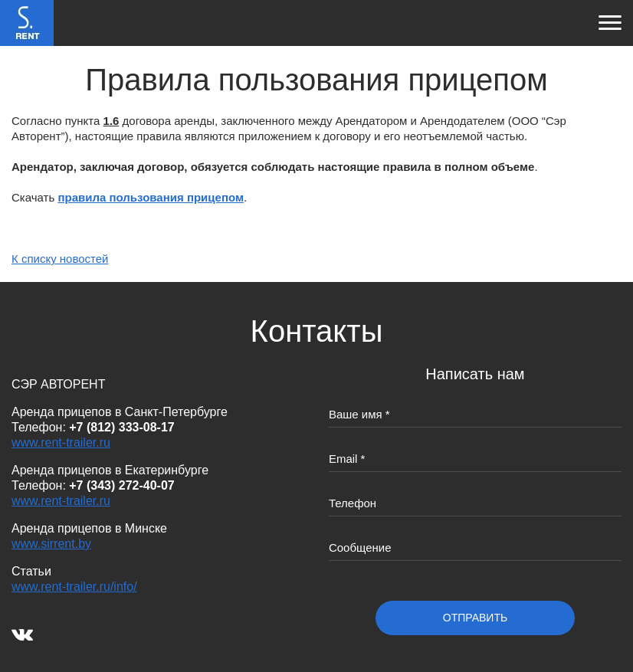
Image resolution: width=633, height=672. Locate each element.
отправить (475, 618)
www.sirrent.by (51, 544)
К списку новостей (60, 259)
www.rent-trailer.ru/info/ (74, 587)
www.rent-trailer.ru (61, 443)
